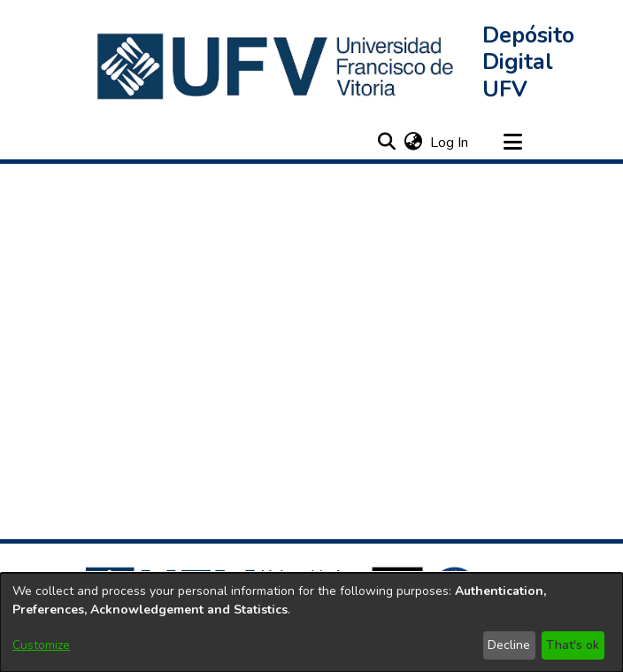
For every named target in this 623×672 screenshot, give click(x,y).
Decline (509, 645)
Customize (41, 645)
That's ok (573, 645)
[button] (277, 66)
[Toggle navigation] (512, 143)
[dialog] (311, 622)
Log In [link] (450, 143)
